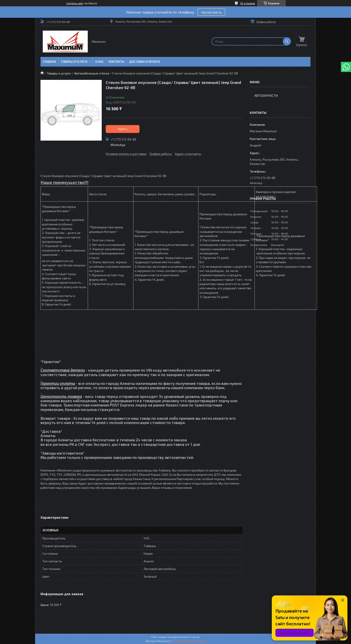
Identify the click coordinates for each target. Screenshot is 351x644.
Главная (49, 62)
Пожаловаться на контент (189, 641)
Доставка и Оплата (145, 62)
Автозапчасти (266, 95)
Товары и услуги (74, 62)
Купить (123, 129)
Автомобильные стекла (91, 73)
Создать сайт (75, 3)
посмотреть (211, 12)
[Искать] (287, 41)
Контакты (116, 62)
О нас (99, 62)
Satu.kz (195, 637)
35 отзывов (247, 3)
